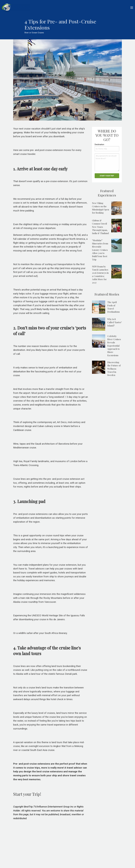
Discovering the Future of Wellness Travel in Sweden (114, 369)
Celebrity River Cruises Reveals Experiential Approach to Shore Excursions (114, 346)
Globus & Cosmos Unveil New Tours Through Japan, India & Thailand (100, 227)
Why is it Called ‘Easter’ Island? (115, 322)
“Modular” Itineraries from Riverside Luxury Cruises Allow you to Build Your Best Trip (100, 250)
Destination (99, 144)
